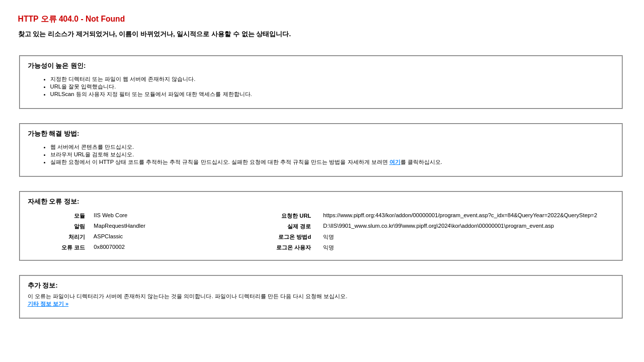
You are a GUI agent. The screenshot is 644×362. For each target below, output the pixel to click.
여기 (395, 162)
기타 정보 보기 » (48, 304)
